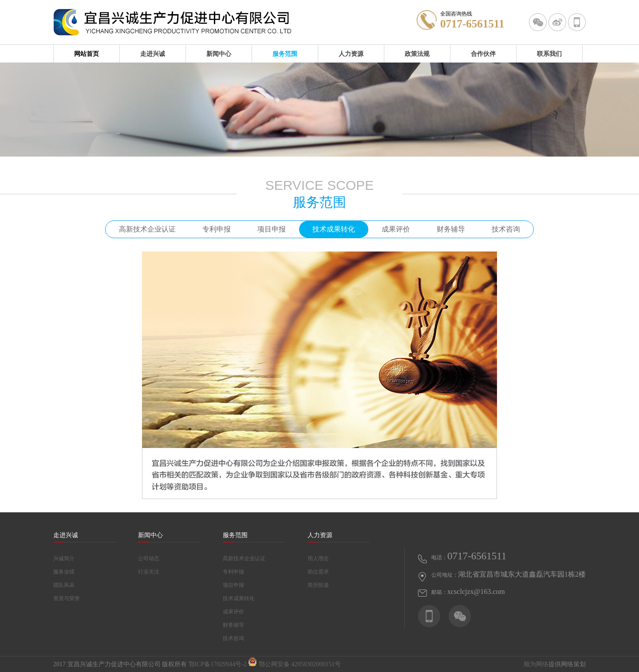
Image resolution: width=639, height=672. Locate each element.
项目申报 (272, 229)
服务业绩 (64, 572)
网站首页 (87, 54)
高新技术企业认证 (147, 229)
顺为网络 (536, 664)
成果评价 (396, 229)
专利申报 (217, 229)
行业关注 (149, 572)
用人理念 (318, 558)
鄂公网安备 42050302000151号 (294, 664)
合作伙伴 (483, 54)
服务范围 (285, 54)
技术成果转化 (334, 229)
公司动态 (149, 558)
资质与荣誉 (67, 598)
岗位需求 (318, 572)
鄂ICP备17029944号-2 (218, 664)
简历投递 (318, 585)
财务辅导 (451, 229)
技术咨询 (506, 229)
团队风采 (64, 585)
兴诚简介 (64, 558)
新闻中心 (219, 54)
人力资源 (351, 54)
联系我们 (549, 54)
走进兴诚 (153, 54)
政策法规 (417, 54)
